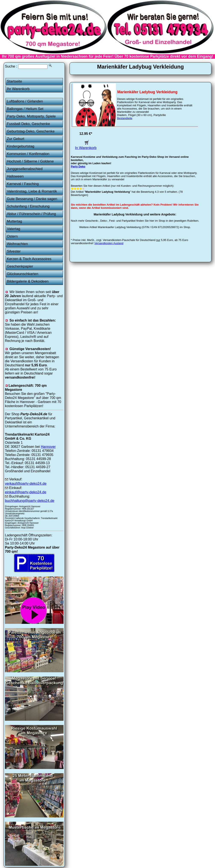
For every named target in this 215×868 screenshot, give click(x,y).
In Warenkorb (86, 146)
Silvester (14, 251)
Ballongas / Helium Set (25, 109)
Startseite (14, 81)
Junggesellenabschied (25, 169)
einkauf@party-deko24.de (26, 492)
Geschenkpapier (20, 266)
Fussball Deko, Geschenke (28, 124)
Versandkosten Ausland (109, 243)
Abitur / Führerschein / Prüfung (31, 214)
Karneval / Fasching (23, 184)
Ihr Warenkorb (18, 89)
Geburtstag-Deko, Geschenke (31, 131)
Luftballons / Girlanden (25, 101)
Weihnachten (17, 244)
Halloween (15, 176)
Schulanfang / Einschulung (28, 206)
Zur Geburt (16, 139)
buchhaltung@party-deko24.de (30, 501)
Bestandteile (125, 118)
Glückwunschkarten (23, 274)
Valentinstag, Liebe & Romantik (32, 191)
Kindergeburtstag (21, 146)
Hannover (48, 447)
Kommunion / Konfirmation (28, 154)
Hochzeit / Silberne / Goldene (30, 161)
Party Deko (78, 166)
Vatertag (14, 229)
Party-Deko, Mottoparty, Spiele (31, 116)
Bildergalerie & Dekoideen (28, 281)
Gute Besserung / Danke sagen (32, 199)
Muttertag (14, 221)
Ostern (12, 236)
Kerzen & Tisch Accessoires (29, 259)
